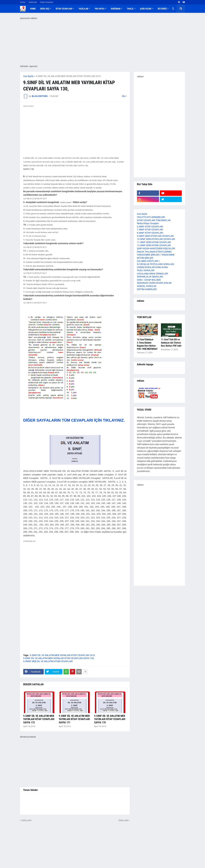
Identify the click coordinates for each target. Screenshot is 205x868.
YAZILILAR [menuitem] (83, 9)
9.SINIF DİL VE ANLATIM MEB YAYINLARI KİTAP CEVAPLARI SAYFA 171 (74, 719)
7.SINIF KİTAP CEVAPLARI (150, 230)
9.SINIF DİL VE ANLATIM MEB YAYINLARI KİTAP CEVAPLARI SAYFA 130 (59, 658)
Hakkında (33, 2)
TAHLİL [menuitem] (130, 9)
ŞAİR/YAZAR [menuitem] (146, 9)
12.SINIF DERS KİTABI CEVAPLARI (154, 245)
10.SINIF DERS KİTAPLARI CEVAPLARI (156, 239)
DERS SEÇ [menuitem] (45, 9)
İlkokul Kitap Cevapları (148, 223)
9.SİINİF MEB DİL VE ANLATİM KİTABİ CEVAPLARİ (48, 661)
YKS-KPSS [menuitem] (100, 9)
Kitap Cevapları (47, 2)
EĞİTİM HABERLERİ (147, 289)
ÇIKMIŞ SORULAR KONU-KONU (152, 267)
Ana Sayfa (28, 76)
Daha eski (123, 820)
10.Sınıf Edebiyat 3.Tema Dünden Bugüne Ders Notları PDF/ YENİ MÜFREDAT (147, 344)
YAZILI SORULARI (146, 270)
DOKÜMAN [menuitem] (116, 9)
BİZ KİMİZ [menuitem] (162, 9)
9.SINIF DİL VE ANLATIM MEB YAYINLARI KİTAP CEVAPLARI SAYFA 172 (39, 719)
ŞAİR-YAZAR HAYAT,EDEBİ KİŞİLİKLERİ (156, 248)
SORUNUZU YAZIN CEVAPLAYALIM (154, 283)
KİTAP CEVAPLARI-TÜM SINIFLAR (154, 220)
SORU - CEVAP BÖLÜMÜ (149, 280)
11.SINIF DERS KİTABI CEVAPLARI (154, 242)
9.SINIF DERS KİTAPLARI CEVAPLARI (155, 236)
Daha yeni (27, 820)
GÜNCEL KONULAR (147, 286)
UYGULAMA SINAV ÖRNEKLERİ (152, 274)
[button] (173, 9)
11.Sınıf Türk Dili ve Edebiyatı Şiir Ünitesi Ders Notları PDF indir (171, 343)
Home (23, 2)
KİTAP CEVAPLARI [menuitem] (64, 9)
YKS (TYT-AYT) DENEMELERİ (151, 217)
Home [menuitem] (33, 9)
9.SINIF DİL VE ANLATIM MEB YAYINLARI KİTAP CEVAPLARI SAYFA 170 (110, 719)
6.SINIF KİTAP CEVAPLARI (150, 227)
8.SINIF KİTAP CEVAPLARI (150, 233)
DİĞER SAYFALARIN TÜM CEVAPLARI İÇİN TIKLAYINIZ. (74, 420)
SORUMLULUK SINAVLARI (150, 277)
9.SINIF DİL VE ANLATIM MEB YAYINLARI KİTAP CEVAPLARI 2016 (68, 76)
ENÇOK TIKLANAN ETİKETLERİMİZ (154, 252)
